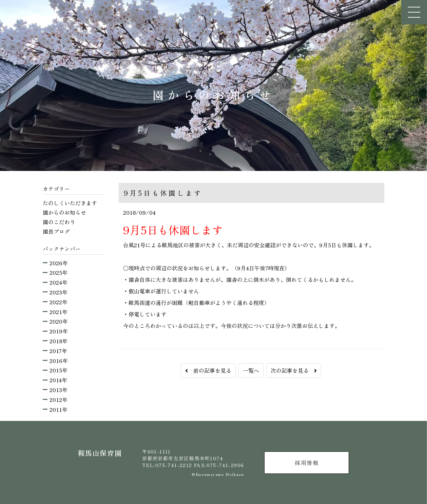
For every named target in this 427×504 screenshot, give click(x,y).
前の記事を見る (208, 370)
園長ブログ (56, 231)
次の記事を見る (294, 370)
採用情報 (307, 463)
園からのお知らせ (64, 212)
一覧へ (251, 370)
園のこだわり (59, 222)
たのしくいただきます (70, 203)
